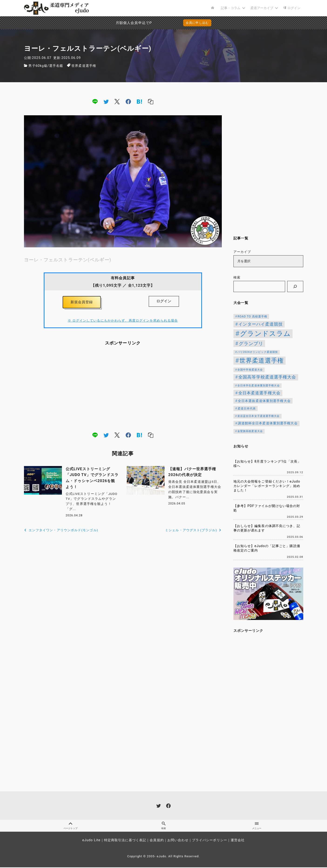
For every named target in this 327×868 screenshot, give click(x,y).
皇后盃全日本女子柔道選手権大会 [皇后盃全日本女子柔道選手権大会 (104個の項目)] (259, 416)
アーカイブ (242, 252)
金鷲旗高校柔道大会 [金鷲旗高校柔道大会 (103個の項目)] (250, 431)
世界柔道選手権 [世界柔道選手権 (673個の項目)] (262, 361)
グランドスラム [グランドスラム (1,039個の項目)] (265, 334)
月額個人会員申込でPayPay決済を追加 (122, 23)
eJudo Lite (91, 841)
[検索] (295, 286)
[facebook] (128, 102)
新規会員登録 (82, 303)
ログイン (164, 301)
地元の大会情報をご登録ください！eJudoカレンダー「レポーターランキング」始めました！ (267, 486)
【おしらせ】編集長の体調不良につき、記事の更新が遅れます (267, 528)
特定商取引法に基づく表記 (125, 841)
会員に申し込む (197, 23)
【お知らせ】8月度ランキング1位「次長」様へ (267, 464)
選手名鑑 (56, 66)
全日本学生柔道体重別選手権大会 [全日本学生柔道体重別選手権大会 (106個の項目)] (259, 386)
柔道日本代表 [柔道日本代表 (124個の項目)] (247, 408)
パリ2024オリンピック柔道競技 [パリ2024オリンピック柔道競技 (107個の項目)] (258, 352)
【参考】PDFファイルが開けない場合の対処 (267, 508)
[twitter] (106, 102)
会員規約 (157, 841)
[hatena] (139, 102)
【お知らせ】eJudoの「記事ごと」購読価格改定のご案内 (267, 548)
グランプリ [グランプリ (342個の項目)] (251, 344)
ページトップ (71, 826)
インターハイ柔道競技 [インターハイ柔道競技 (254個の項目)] (261, 324)
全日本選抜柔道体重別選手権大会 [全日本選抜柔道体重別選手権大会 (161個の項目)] (264, 401)
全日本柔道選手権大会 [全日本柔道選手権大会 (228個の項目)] (259, 393)
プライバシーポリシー (210, 841)
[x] (117, 102)
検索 (237, 277)
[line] (95, 102)
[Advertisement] (123, 390)
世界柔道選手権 (84, 66)
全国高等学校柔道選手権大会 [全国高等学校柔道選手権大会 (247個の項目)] (267, 377)
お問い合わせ (178, 841)
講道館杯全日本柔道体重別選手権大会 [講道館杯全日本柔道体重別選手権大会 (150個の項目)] (268, 423)
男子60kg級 (38, 66)
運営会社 (238, 841)
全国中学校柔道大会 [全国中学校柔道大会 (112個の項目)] (250, 370)
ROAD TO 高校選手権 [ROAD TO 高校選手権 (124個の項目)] (252, 317)
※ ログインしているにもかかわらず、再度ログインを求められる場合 (123, 322)
